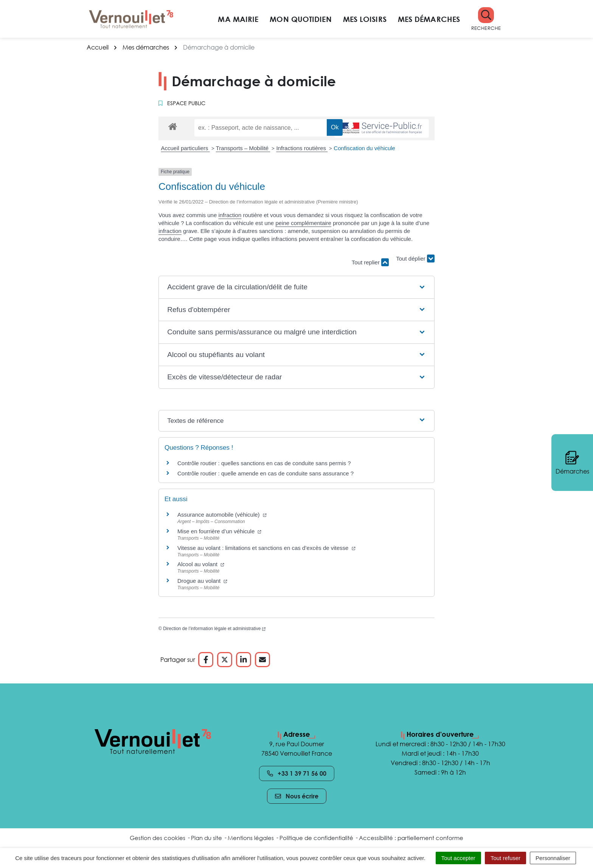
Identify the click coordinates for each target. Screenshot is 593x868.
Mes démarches (429, 19)
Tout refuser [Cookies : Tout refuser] (505, 858)
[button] (486, 19)
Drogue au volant (202, 581)
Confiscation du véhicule (364, 148)
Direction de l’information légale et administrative (214, 629)
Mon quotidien (300, 19)
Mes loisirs (365, 19)
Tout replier (370, 262)
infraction (230, 215)
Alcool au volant (201, 564)
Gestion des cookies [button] (158, 838)
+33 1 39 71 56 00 (297, 773)
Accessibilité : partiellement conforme (411, 838)
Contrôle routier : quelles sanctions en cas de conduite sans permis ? (264, 463)
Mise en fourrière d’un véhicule (219, 531)
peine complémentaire (303, 223)
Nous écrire (297, 796)
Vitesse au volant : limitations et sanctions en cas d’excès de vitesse (266, 548)
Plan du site (206, 838)
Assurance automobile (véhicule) (222, 515)
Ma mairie (238, 19)
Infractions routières (302, 148)
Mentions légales (251, 838)
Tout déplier (415, 259)
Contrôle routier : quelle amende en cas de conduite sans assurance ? (265, 473)
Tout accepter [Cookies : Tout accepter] (458, 858)
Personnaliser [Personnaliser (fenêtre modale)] (553, 858)
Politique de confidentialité (316, 838)
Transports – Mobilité (243, 148)
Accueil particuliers (186, 148)
